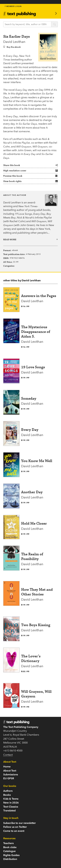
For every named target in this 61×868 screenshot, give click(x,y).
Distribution (10, 859)
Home (7, 767)
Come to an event (14, 831)
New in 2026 (11, 803)
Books (7, 795)
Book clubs (10, 847)
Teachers (8, 843)
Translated (9, 811)
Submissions (11, 774)
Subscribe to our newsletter (20, 823)
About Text (10, 771)
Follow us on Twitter (15, 827)
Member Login (13, 6)
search (54, 25)
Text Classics (11, 807)
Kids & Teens (11, 799)
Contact (8, 755)
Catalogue (9, 851)
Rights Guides (11, 855)
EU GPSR (9, 778)
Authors (8, 791)
